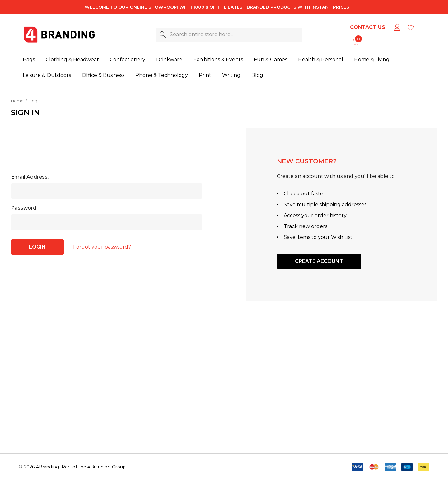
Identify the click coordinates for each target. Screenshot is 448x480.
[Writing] (231, 75)
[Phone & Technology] (162, 75)
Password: (24, 208)
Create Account (319, 261)
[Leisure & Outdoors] (47, 76)
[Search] (163, 35)
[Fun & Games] (271, 60)
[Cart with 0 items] (355, 42)
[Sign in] (397, 27)
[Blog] (257, 75)
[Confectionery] (128, 60)
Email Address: (30, 177)
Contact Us (368, 27)
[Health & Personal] (321, 60)
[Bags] (29, 60)
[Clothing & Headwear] (72, 60)
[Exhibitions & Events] (218, 60)
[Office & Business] (103, 76)
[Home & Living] (372, 60)
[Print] (205, 75)
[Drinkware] (169, 60)
